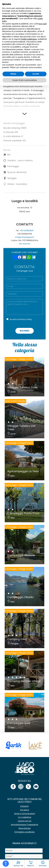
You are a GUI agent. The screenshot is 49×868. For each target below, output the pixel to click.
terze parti (43, 24)
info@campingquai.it (25, 237)
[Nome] (24, 851)
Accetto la (21, 319)
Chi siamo (25, 810)
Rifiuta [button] (13, 74)
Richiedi (25, 331)
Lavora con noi (25, 821)
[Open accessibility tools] (6, 864)
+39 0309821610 (26, 231)
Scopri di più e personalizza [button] (24, 80)
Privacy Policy (26, 319)
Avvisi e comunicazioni (25, 814)
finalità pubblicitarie (29, 39)
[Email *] (24, 856)
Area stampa (24, 828)
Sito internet (25, 244)
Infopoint (24, 806)
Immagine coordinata (24, 832)
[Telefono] (24, 294)
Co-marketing (25, 817)
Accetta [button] (36, 74)
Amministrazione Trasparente (25, 825)
